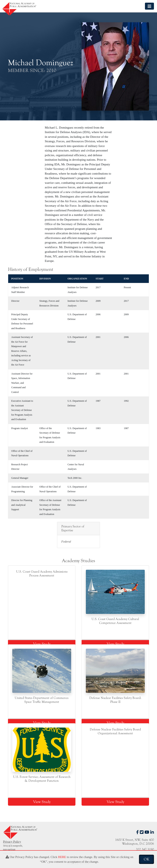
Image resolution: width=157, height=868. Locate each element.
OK (146, 859)
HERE (62, 857)
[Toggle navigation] (149, 6)
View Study (42, 644)
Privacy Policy (12, 842)
